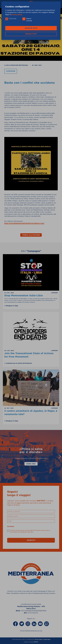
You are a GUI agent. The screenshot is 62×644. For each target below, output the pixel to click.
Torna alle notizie (31, 235)
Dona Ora (31, 464)
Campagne (11, 71)
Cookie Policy (47, 639)
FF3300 (36, 642)
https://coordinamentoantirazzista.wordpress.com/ (24, 223)
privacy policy (17, 15)
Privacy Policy (39, 639)
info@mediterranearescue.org (31, 631)
